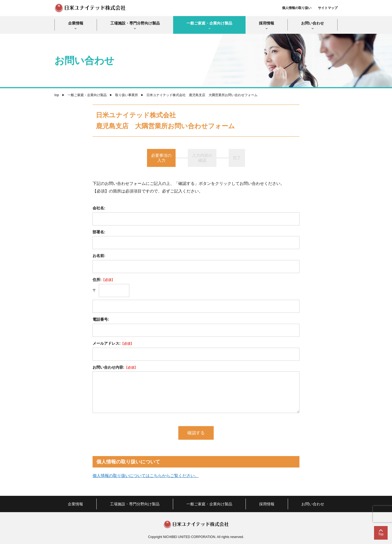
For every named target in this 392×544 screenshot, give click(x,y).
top (57, 95)
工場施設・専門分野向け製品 (135, 23)
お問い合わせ (313, 23)
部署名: (99, 232)
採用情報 (267, 23)
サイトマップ (328, 8)
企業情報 (76, 23)
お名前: (99, 256)
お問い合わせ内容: (115, 367)
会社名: (99, 208)
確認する (196, 433)
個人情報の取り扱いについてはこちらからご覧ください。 (146, 476)
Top (381, 534)
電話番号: (101, 319)
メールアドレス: (113, 343)
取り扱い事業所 (127, 95)
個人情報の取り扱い (297, 8)
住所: (104, 280)
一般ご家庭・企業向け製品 (209, 23)
